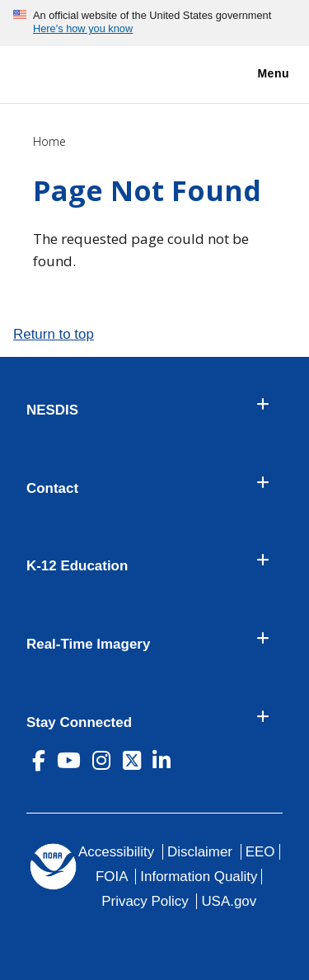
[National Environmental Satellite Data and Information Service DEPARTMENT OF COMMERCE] (62, 71)
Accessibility (116, 852)
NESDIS (52, 410)
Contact (52, 489)
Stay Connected (79, 723)
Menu (256, 74)
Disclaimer (200, 852)
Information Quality (199, 877)
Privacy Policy (145, 901)
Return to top (54, 334)
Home (49, 141)
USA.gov (229, 901)
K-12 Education (77, 566)
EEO (260, 852)
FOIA (112, 877)
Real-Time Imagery (88, 645)
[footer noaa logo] (53, 867)
